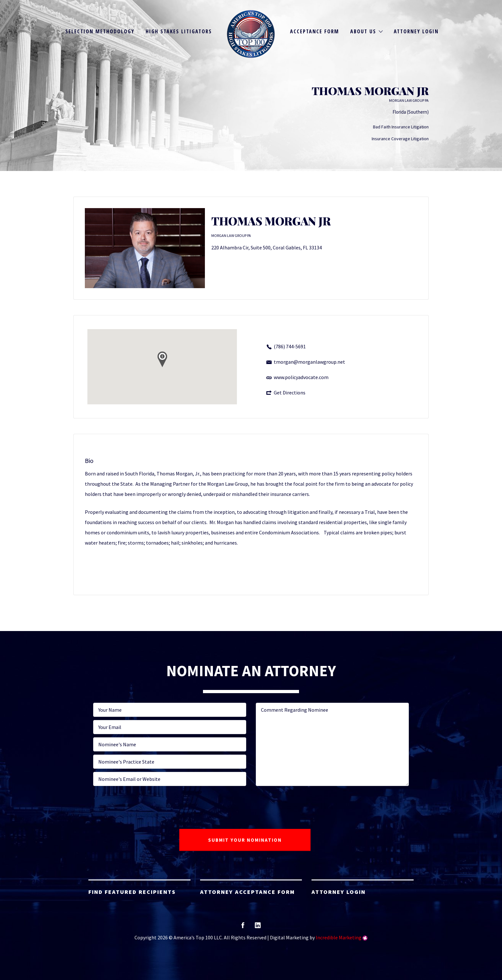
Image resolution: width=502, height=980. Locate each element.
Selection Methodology (100, 31)
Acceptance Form (315, 31)
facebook (243, 927)
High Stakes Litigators (179, 31)
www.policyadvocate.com (301, 377)
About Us (363, 31)
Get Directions (290, 393)
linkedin (258, 927)
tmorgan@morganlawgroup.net (309, 362)
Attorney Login (416, 31)
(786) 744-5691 (290, 346)
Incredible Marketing (339, 937)
